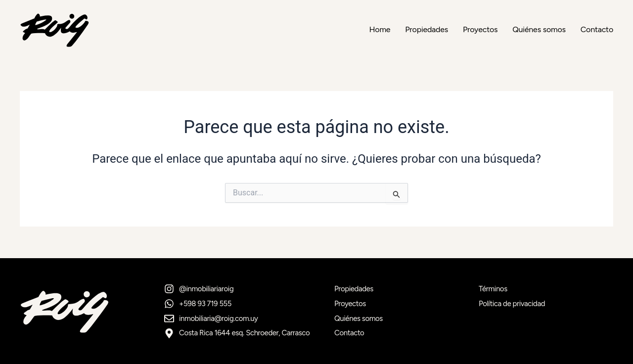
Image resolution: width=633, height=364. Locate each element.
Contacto (597, 30)
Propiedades (427, 30)
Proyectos (480, 30)
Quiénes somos (539, 30)
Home (380, 30)
